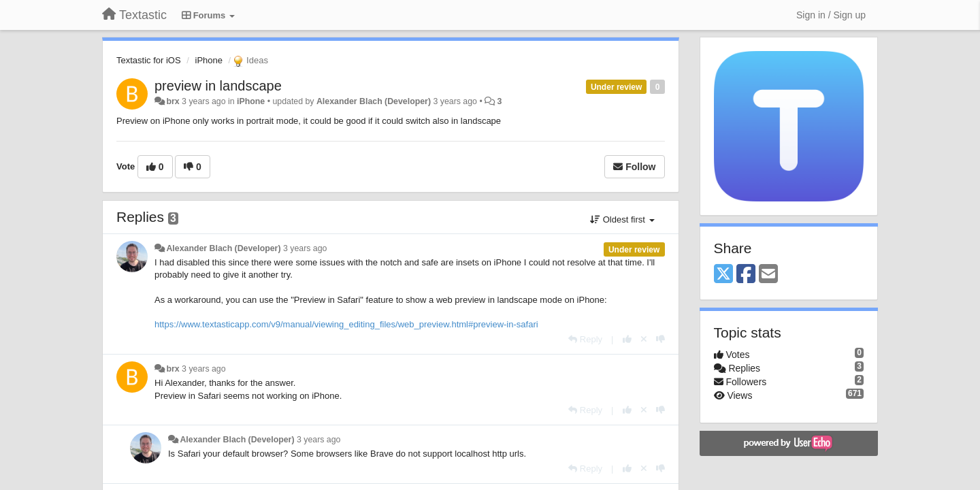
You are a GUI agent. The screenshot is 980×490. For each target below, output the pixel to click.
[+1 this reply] (627, 339)
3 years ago (305, 248)
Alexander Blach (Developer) (374, 101)
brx (173, 101)
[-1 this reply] (660, 339)
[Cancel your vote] (644, 339)
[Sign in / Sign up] (831, 15)
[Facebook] (746, 275)
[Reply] (585, 339)
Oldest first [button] (622, 219)
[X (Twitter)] (723, 275)
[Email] (768, 275)
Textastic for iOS (149, 60)
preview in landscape (218, 86)
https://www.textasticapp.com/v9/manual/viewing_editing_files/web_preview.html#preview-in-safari (346, 324)
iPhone (209, 60)
